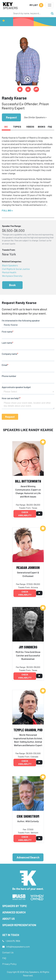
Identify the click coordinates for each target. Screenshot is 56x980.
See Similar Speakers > (35, 117)
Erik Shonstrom (28, 816)
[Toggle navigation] (50, 5)
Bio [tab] (6, 127)
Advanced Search (28, 857)
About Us (9, 919)
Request (11, 117)
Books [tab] (42, 127)
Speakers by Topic (15, 906)
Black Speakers (10, 265)
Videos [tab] (30, 127)
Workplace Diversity (12, 276)
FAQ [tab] (50, 127)
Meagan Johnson (28, 568)
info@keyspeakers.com (18, 947)
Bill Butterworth (28, 481)
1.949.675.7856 (13, 941)
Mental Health (9, 272)
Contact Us (8, 952)
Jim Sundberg (28, 647)
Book (12, 285)
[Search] (31, 13)
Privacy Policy (9, 964)
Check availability (25, 514)
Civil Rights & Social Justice (16, 269)
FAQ (4, 958)
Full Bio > (7, 210)
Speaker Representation (19, 925)
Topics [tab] (17, 127)
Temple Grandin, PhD (28, 730)
